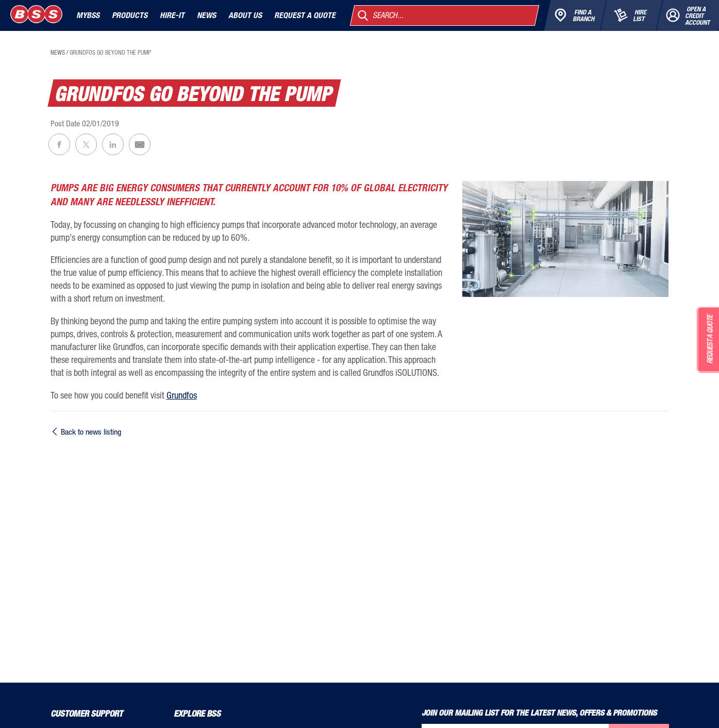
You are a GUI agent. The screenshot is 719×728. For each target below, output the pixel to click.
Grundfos (182, 395)
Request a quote (305, 15)
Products (130, 15)
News (206, 15)
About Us (245, 15)
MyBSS (88, 15)
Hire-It (172, 15)
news (58, 53)
